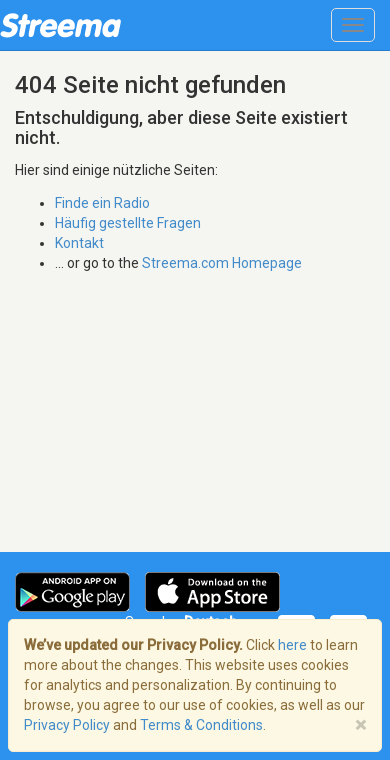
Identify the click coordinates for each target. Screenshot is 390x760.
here (292, 645)
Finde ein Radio (102, 203)
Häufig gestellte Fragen (128, 223)
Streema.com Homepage (222, 263)
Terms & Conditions (201, 725)
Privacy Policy (67, 725)
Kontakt (79, 243)
